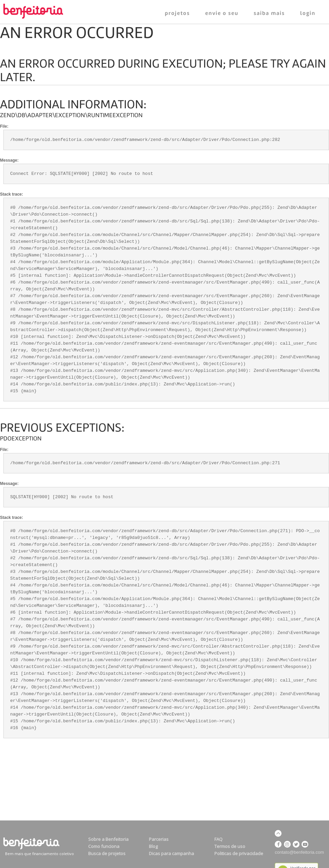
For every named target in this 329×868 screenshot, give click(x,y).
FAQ (218, 839)
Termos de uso (230, 846)
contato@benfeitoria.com (299, 852)
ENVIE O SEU (222, 14)
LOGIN (308, 14)
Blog (153, 846)
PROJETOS (177, 14)
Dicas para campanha (171, 853)
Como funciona (104, 846)
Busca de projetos (107, 853)
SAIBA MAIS (269, 14)
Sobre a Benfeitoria (108, 839)
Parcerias (159, 839)
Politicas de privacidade (239, 853)
